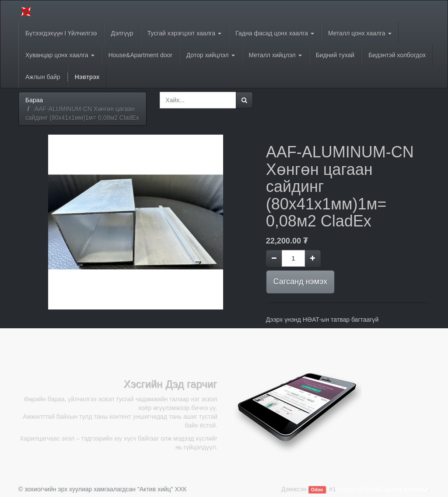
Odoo (317, 490)
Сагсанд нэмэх (300, 282)
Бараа (34, 100)
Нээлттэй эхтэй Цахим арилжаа (383, 489)
